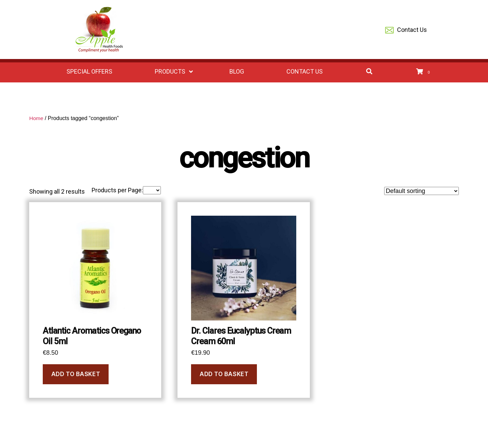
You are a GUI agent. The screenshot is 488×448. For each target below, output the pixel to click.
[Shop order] (421, 191)
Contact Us (406, 30)
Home (36, 118)
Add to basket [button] (76, 374)
